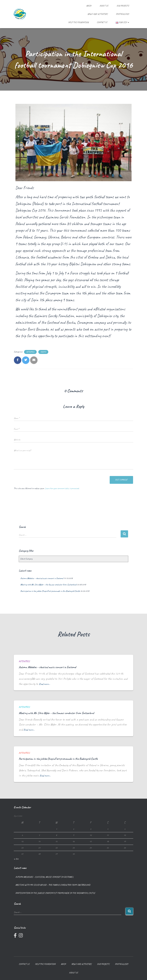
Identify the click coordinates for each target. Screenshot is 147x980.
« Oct (16, 859)
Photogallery (123, 14)
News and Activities (98, 14)
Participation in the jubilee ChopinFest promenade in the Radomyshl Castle (50, 591)
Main (89, 6)
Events (43, 352)
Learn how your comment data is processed (62, 488)
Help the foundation (78, 22)
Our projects (123, 6)
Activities (30, 352)
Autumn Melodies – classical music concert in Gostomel (42, 578)
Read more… (45, 684)
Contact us (102, 22)
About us (104, 6)
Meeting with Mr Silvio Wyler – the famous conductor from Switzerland (48, 585)
